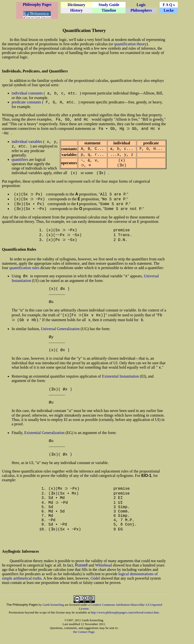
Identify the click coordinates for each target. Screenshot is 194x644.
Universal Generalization (60, 334)
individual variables (27, 142)
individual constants (27, 93)
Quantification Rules (19, 254)
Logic (141, 5)
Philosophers (141, 10)
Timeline (109, 10)
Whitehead (103, 573)
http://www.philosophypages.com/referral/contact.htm (125, 621)
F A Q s (169, 5)
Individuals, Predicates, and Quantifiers (35, 71)
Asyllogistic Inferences (20, 560)
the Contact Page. (84, 640)
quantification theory (130, 44)
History (76, 10)
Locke (169, 10)
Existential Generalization (44, 438)
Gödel (95, 586)
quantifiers (20, 160)
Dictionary (77, 5)
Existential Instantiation (120, 382)
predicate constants (26, 102)
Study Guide (109, 5)
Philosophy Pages (37, 4)
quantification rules (24, 272)
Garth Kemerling (53, 613)
